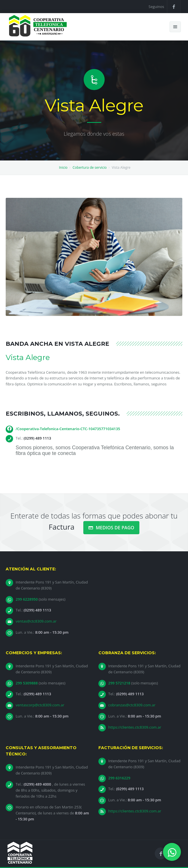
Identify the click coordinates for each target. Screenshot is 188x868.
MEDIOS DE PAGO (111, 528)
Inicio (63, 167)
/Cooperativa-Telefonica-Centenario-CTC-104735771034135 (68, 429)
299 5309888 (27, 683)
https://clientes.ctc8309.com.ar (135, 727)
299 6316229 (119, 778)
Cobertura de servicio (90, 167)
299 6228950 (27, 599)
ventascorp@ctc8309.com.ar (40, 705)
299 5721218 (120, 683)
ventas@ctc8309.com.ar (36, 621)
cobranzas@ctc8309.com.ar (132, 705)
